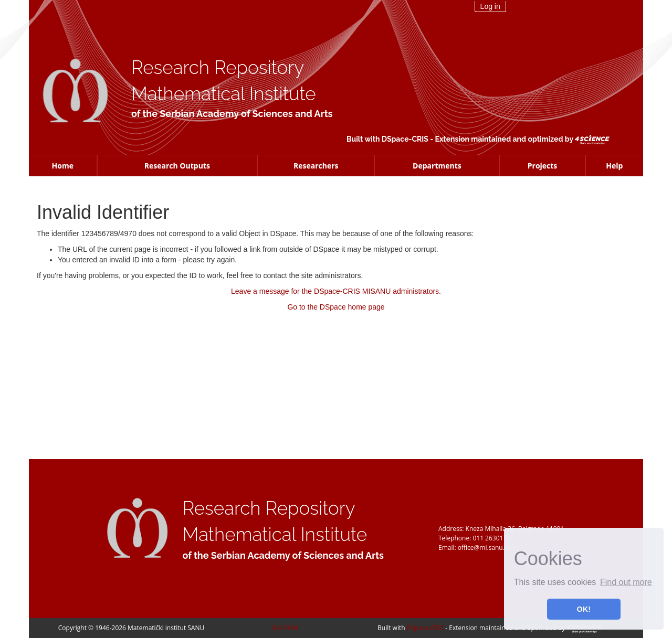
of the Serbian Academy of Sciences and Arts (232, 114)
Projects (543, 166)
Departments (437, 166)
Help (614, 166)
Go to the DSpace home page (336, 307)
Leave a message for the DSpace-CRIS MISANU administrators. (336, 291)
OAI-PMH (285, 628)
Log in (490, 6)
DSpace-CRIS (405, 139)
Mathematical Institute (224, 94)
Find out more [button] (626, 582)
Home (63, 166)
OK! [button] (584, 609)
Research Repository (218, 67)
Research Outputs (177, 166)
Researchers (316, 166)
